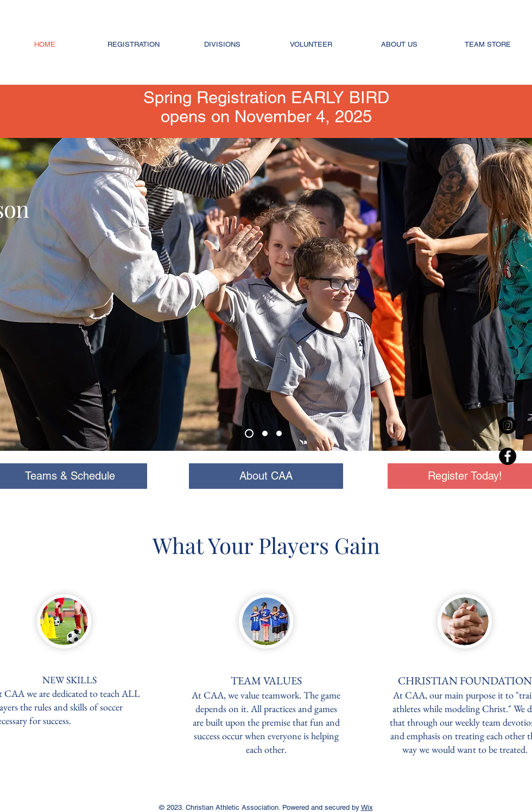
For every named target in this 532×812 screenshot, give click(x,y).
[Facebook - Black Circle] (508, 456)
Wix (367, 807)
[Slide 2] (265, 433)
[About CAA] (266, 476)
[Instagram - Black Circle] (508, 425)
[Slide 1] (279, 433)
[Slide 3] (249, 433)
